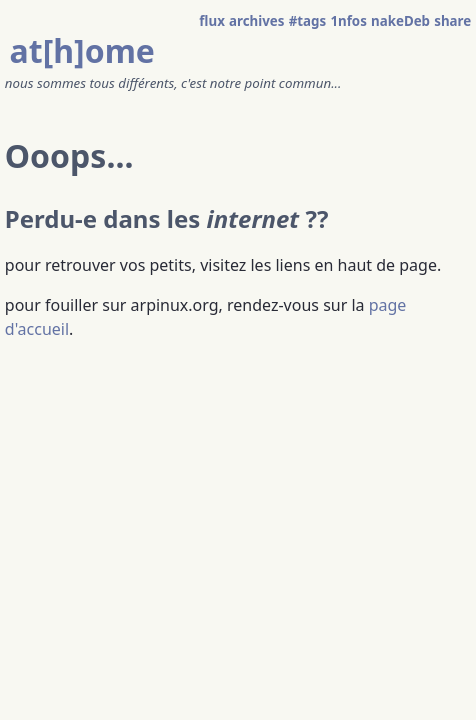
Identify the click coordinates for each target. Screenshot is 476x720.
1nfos (348, 21)
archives (256, 21)
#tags (308, 21)
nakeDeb (400, 21)
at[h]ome (82, 50)
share (452, 21)
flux (212, 21)
